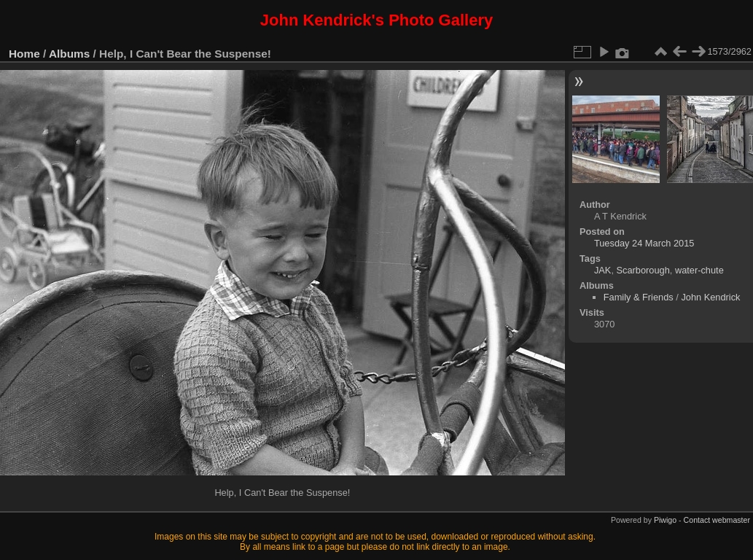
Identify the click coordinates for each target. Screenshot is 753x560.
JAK (602, 270)
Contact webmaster (717, 520)
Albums (69, 54)
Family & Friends (639, 297)
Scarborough (643, 270)
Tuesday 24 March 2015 (644, 243)
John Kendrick (710, 297)
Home (24, 54)
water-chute (699, 270)
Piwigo (665, 520)
